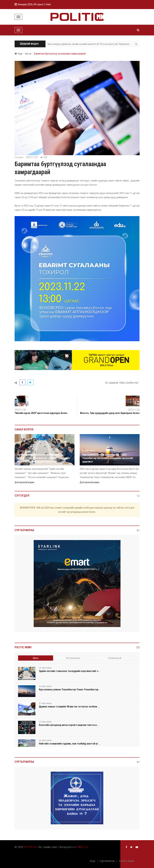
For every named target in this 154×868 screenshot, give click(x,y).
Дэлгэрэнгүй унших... (25, 482)
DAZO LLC (83, 847)
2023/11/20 (32, 157)
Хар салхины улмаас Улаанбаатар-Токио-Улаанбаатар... (70, 689)
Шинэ (36, 658)
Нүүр (18, 54)
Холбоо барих (127, 861)
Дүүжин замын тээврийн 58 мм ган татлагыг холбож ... (69, 707)
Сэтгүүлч (19, 157)
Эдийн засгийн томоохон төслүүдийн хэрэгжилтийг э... (70, 671)
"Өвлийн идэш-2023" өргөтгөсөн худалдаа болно (41, 413)
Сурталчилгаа (107, 861)
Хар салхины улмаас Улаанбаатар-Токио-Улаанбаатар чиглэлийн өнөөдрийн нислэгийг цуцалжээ (108, 458)
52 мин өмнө (45, 722)
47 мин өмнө (45, 703)
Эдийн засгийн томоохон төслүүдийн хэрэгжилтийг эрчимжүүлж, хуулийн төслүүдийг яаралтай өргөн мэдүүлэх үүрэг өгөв (44, 458)
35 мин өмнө (89, 451)
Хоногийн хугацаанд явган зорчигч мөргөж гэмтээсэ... (69, 725)
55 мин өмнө (45, 740)
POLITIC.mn (30, 847)
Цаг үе (28, 54)
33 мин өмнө (24, 451)
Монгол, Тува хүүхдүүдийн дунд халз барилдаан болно (110, 413)
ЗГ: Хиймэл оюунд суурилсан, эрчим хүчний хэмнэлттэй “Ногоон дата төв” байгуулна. (88, 44)
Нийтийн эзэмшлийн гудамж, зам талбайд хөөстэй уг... (69, 744)
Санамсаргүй (115, 658)
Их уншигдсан (73, 658)
